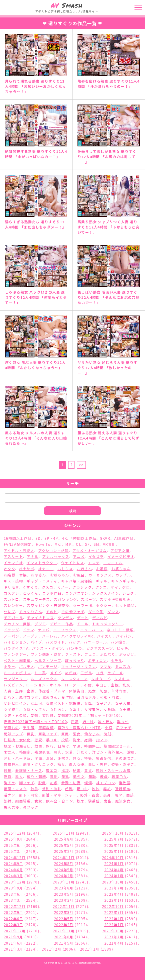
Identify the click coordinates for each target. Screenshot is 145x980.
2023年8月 (64, 888)
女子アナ (104, 703)
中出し (101, 685)
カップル (123, 575)
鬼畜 (108, 801)
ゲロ (126, 587)
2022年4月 (114, 919)
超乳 (69, 789)
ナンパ (44, 630)
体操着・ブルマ (52, 691)
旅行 (50, 746)
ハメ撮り (118, 642)
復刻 (107, 734)
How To (43, 544)
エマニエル (113, 563)
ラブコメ (115, 673)
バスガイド (55, 642)
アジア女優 (120, 550)
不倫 (88, 685)
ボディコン (97, 660)
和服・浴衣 (110, 697)
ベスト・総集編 (17, 660)
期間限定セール (117, 746)
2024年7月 (114, 864)
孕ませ (123, 722)
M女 (58, 544)
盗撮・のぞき (123, 764)
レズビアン (13, 685)
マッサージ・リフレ (79, 666)
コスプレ (11, 593)
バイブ (36, 642)
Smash (67, 5)
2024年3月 (13, 876)
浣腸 (131, 752)
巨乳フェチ (48, 734)
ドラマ (28, 630)
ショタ (128, 593)
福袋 (65, 770)
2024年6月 (13, 870)
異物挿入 (11, 764)
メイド (56, 673)
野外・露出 (90, 795)
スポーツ (88, 599)
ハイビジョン (15, 642)
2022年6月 (13, 919)
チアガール (13, 618)
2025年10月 (113, 833)
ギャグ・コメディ (42, 581)
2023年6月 (13, 894)
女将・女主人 (34, 709)
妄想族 (48, 715)
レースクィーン (74, 679)
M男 (69, 544)
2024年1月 (114, 876)
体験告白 (77, 691)
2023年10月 (113, 882)
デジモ (40, 624)
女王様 (125, 709)
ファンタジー (15, 654)
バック (74, 642)
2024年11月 (64, 858)
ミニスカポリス (17, 673)
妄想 (35, 715)
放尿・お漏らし (17, 746)
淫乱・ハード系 (17, 758)
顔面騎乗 (23, 801)
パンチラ (75, 648)
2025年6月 (13, 845)
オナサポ (27, 569)
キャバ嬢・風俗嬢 (77, 581)
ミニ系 (40, 673)
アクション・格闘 (53, 550)
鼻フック (31, 807)
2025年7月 (114, 839)
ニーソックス (65, 630)
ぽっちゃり (74, 660)
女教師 (109, 709)
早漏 (77, 746)
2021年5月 (64, 943)
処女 (92, 691)
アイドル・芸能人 (19, 550)
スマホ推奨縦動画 (115, 599)
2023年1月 (114, 900)
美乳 (65, 776)
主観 (115, 685)
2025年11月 (64, 833)
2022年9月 (13, 912)
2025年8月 (64, 839)
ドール (83, 624)
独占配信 (104, 758)
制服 (104, 691)
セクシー (104, 605)
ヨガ (100, 673)
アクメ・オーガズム (90, 550)
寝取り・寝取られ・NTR (79, 728)
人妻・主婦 (13, 691)
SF (87, 544)
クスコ (47, 587)
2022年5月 (64, 919)
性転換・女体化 (17, 740)
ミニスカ (123, 666)
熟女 (77, 758)
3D (38, 538)
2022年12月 (15, 906)
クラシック (82, 587)
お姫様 (102, 569)
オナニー (46, 569)
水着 (69, 752)
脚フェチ (27, 783)
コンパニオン (77, 593)
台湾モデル (87, 697)
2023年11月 (64, 882)
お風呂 (79, 575)
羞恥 (92, 776)
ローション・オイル (44, 685)
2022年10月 (113, 906)
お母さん (38, 575)
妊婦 (75, 722)
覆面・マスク (15, 789)
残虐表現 (42, 752)
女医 (88, 703)
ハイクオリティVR (77, 636)
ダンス (113, 612)
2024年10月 (113, 858)
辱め (107, 789)
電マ (119, 795)
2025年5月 (64, 845)
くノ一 (63, 587)
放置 (38, 746)
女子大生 (123, 703)
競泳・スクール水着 (113, 770)
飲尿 (81, 801)
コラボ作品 (52, 593)
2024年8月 (64, 864)
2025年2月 (64, 851)
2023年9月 (13, 888)
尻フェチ (124, 728)
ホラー (9, 666)
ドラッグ (11, 630)
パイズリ (105, 636)
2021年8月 (64, 937)
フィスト (73, 654)
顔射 (8, 801)
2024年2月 (64, 876)
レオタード (101, 679)
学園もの (11, 728)
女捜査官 (92, 709)
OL (79, 544)
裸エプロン (105, 783)
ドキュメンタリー (108, 624)
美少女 (79, 776)
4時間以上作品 (83, 538)
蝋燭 (88, 783)
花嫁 (54, 783)
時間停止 (92, 746)
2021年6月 (13, 943)
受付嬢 (67, 697)
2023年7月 (114, 888)
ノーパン (11, 636)
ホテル (116, 660)
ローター (72, 685)
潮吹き (63, 758)
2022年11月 (64, 906)
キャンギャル (123, 581)
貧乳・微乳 (52, 789)
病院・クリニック (38, 764)
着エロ (51, 770)
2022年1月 (114, 925)
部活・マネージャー (59, 795)
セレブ (9, 612)
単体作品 (119, 691)
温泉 (50, 758)
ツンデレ (65, 618)
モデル (86, 673)
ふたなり (108, 654)
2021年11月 (64, 931)
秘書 (77, 770)
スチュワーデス (36, 599)
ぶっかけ (127, 654)
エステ (94, 563)
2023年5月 (64, 894)
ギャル (102, 581)
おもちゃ (65, 569)
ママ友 (105, 666)
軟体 (96, 789)
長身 (107, 795)
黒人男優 (11, 807)
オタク (9, 569)
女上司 (36, 703)
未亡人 (9, 752)
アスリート (13, 556)
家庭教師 (46, 728)
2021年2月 (51, 949)
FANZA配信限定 (18, 544)
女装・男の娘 (15, 715)
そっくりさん (31, 612)
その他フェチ (73, 612)
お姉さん (84, 569)
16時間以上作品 (18, 538)
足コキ (82, 789)
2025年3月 (13, 851)
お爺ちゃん (60, 575)
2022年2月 (64, 925)
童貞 (88, 770)
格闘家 (25, 752)
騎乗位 (94, 801)
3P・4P (51, 538)
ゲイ (115, 587)
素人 (19, 776)
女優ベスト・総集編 (63, 703)
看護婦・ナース (29, 770)
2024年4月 (114, 870)
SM (96, 544)
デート (83, 618)
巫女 (77, 734)
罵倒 (54, 776)
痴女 (61, 764)
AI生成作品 (124, 538)
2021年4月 (114, 943)
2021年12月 (15, 931)
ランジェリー (15, 679)
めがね (71, 673)
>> (81, 465)
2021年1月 (90, 949)
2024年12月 (15, 858)
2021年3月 (13, 949)
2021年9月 (13, 937)
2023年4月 (114, 894)
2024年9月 (13, 864)
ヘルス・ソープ (48, 660)
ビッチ (122, 648)
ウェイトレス (72, 563)
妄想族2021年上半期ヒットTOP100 (89, 715)
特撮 (88, 758)
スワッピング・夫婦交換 (48, 605)
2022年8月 (64, 912)
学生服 (29, 728)
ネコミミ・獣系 (120, 630)
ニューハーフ (91, 630)
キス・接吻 (13, 581)
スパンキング (65, 599)
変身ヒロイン (15, 703)
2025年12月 (15, 833)
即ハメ (9, 697)
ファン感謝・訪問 (46, 654)
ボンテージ (48, 666)
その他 (52, 612)
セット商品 (125, 605)
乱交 (126, 685)
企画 (31, 691)
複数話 (124, 783)
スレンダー (13, 605)
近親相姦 (123, 789)
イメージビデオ (121, 556)
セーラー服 (83, 605)
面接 (130, 795)
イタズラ (96, 556)
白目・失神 (98, 764)
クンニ (101, 587)
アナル (32, 556)
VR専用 (109, 544)
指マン (102, 740)
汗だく (83, 752)
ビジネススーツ (100, 648)
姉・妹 (88, 722)
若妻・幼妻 (71, 783)
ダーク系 (96, 612)
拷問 (88, 740)
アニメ (79, 556)
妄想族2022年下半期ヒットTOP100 (35, 722)
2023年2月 (64, 900)
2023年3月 (13, 900)
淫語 (38, 758)
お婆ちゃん (121, 569)
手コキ (52, 740)
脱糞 (42, 783)
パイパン (124, 636)
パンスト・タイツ (47, 648)
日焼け (63, 746)
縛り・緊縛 (36, 776)
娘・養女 (105, 722)
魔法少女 (123, 801)
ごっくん (31, 593)
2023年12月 (15, 882)
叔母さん (50, 697)
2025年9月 (13, 839)
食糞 (38, 801)
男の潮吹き (125, 758)
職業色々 (119, 776)
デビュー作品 (61, 624)
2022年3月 (13, 925)
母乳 (58, 752)
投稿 (65, 740)
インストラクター (42, 563)
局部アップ (13, 734)
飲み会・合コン (59, 801)
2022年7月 (114, 912)
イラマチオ (13, 563)
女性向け (58, 709)
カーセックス (100, 575)
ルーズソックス (44, 679)
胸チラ (9, 783)
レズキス (122, 679)
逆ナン (9, 795)
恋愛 (38, 740)
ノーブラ (31, 636)
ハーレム (50, 636)
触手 (34, 789)
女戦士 (75, 709)
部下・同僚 (29, 795)
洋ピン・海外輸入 (108, 752)
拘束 (77, 740)
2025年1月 (114, 851)
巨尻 (65, 734)
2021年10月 (113, 931)
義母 (104, 776)
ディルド (100, 618)
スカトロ (11, 599)
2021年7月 (114, 937)
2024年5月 (64, 870)
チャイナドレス (40, 618)
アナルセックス (56, 556)
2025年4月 (114, 845)
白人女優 (77, 764)
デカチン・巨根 (17, 624)
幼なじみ (92, 734)
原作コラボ (29, 697)
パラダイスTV (16, 648)
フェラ (90, 654)
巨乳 (31, 734)
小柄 (109, 728)
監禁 (8, 770)
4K (64, 538)
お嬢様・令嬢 (15, 575)
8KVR (105, 538)
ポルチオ (27, 666)
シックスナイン (105, 593)
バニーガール (95, 642)
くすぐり (30, 587)
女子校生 (11, 709)
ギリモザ (11, 587)
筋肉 (8, 776)
